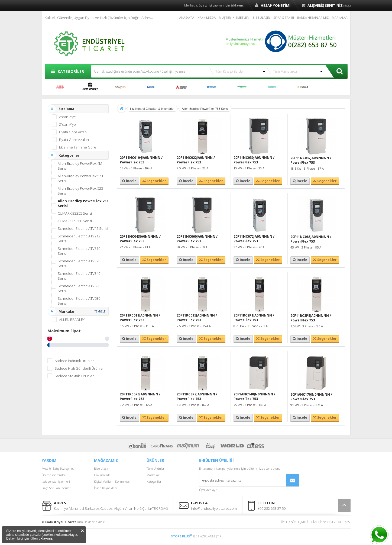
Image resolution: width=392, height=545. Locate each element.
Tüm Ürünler (155, 468)
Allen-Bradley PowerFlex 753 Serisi (83, 203)
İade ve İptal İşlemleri (56, 481)
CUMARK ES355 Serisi (75, 213)
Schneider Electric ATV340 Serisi (79, 276)
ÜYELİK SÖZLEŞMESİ (294, 522)
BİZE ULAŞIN (261, 17)
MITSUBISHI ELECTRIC (181, 87)
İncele (129, 181)
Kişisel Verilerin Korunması (112, 481)
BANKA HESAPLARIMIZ (313, 17)
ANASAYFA (187, 17)
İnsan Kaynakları (105, 488)
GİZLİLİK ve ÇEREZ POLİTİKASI (331, 522)
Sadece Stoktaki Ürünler (74, 376)
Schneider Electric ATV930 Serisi (79, 301)
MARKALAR (340, 17)
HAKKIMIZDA (207, 17)
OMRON (212, 87)
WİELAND (303, 87)
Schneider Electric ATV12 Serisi (83, 228)
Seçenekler (154, 181)
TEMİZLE (100, 311)
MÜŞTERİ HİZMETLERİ (234, 17)
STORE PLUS (182, 536)
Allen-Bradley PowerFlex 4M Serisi (80, 166)
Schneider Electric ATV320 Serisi (79, 263)
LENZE (151, 87)
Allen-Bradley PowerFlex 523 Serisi (80, 178)
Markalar (153, 475)
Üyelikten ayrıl (209, 490)
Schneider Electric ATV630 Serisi (79, 288)
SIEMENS (272, 87)
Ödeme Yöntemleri (54, 475)
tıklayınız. (46, 538)
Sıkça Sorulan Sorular (56, 488)
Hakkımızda (102, 475)
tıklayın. (237, 5)
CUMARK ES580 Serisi (75, 221)
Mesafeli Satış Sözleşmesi (58, 468)
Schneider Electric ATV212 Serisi (79, 238)
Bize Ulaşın (102, 468)
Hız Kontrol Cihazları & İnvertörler (152, 109)
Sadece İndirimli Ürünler (74, 361)
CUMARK (121, 87)
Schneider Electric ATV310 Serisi (79, 251)
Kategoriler (154, 481)
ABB (60, 87)
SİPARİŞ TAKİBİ (284, 17)
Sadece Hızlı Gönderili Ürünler (79, 368)
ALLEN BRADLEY (90, 87)
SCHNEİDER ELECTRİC (242, 87)
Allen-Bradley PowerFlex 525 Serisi (80, 191)
